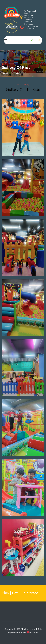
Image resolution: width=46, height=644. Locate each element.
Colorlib (36, 632)
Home (5, 73)
